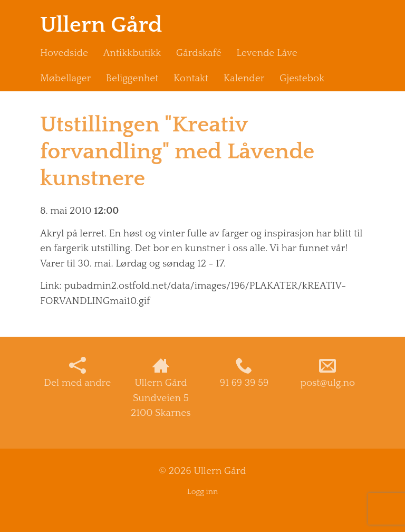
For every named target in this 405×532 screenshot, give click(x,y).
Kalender (244, 78)
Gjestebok (302, 78)
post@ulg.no (328, 373)
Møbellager (65, 78)
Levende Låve (267, 53)
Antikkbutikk (132, 53)
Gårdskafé (199, 53)
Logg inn (202, 492)
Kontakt (191, 78)
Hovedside (64, 53)
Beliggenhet (132, 78)
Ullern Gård (101, 25)
